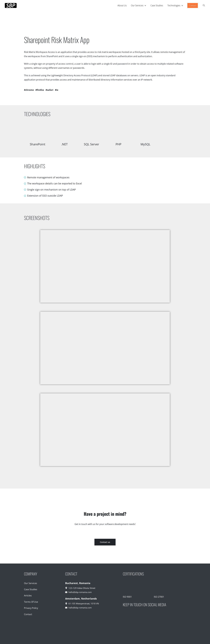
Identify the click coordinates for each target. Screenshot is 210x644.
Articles (28, 596)
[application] (145, 5)
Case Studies (31, 589)
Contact (28, 614)
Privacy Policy (31, 608)
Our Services (31, 583)
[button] (204, 6)
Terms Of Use (31, 602)
